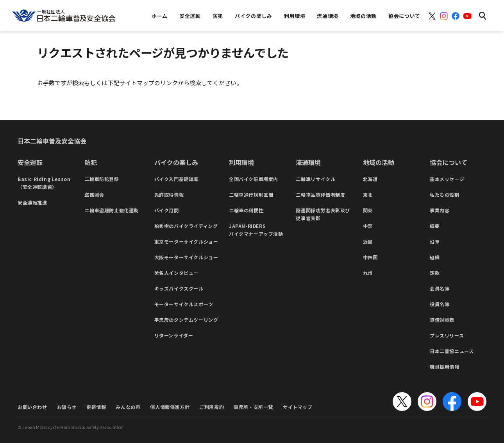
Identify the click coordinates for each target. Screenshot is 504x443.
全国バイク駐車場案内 (254, 179)
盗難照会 (94, 195)
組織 (435, 257)
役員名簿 (440, 304)
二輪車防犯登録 (102, 179)
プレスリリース (447, 335)
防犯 (91, 162)
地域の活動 (379, 162)
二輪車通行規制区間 (251, 195)
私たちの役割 (445, 195)
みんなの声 (128, 407)
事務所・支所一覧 (253, 407)
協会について (449, 162)
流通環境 (308, 162)
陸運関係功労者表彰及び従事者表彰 (323, 214)
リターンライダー (174, 335)
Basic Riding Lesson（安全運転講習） (44, 183)
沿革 (435, 241)
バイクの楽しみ (176, 162)
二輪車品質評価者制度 (320, 195)
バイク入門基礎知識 (176, 179)
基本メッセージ (447, 179)
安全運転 (30, 162)
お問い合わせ (32, 407)
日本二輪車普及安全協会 (52, 141)
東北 (368, 195)
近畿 (368, 241)
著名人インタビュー (176, 273)
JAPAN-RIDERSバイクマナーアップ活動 (256, 230)
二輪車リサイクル (315, 179)
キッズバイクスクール (179, 288)
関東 (368, 210)
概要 (435, 226)
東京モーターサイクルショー (186, 241)
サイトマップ (298, 407)
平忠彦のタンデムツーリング (186, 320)
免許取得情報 (169, 195)
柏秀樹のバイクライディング (186, 226)
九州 (368, 273)
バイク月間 (167, 210)
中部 (368, 226)
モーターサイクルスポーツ (184, 304)
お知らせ (67, 407)
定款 (435, 273)
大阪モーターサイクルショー (186, 257)
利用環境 (241, 162)
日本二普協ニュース (452, 351)
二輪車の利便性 (246, 210)
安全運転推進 (32, 202)
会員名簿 (440, 288)
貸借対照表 (442, 320)
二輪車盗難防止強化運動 (112, 210)
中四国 (370, 257)
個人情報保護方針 (170, 407)
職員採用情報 (445, 367)
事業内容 (440, 210)
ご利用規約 (212, 407)
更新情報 (96, 407)
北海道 (370, 179)
